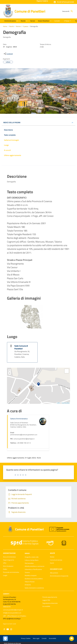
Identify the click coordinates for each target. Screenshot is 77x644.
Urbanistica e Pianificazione (33, 569)
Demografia (34, 26)
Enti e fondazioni (8, 566)
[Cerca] (72, 11)
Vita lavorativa (29, 563)
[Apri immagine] (32, 317)
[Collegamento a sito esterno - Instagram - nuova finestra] (11, 629)
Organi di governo (9, 560)
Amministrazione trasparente (59, 576)
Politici (5, 569)
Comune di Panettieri (30, 11)
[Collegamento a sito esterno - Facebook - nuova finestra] (4, 629)
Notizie (18, 26)
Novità (11, 26)
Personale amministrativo (11, 572)
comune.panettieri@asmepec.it (13, 610)
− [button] (10, 373)
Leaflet (58, 403)
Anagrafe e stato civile (32, 557)
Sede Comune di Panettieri (21, 347)
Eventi (52, 563)
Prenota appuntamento (50, 597)
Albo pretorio (54, 573)
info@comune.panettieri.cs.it (12, 613)
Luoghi (5, 575)
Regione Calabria (42, 1)
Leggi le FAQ (46, 600)
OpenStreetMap (66, 403)
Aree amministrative (9, 557)
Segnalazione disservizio (50, 603)
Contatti (6, 594)
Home (5, 26)
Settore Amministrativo (19, 419)
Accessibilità (46, 606)
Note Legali (36, 638)
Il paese (25, 26)
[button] (64, 2)
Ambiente (28, 585)
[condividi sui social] (8, 54)
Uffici (5, 563)
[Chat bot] (72, 639)
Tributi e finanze (30, 582)
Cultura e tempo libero (32, 560)
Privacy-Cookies (26, 638)
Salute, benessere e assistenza (34, 588)
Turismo (27, 572)
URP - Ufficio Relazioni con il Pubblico (15, 616)
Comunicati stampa (56, 560)
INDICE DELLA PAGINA (12, 122)
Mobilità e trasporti (31, 575)
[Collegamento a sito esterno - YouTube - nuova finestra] (8, 629)
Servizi (27, 553)
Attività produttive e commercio (35, 566)
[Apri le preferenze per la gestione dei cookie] (5, 639)
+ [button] (10, 370)
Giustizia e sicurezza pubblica (34, 579)
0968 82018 (7, 607)
